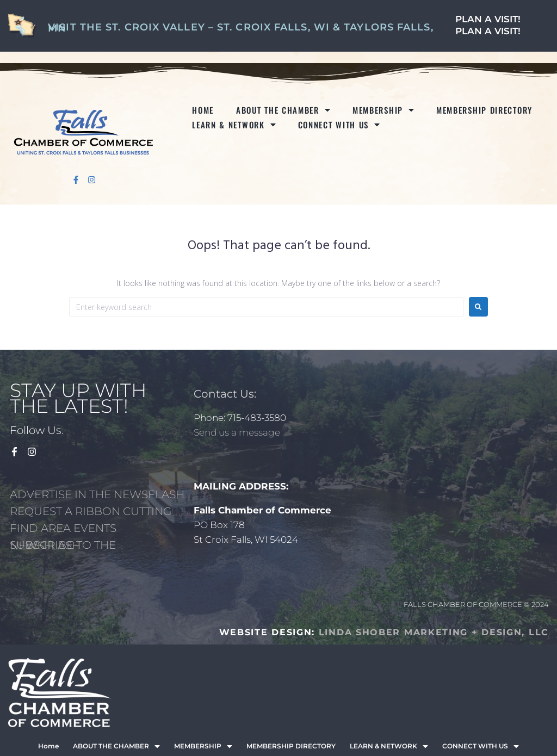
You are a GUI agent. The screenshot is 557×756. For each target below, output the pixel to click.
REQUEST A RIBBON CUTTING (91, 511)
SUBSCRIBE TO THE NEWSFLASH (63, 545)
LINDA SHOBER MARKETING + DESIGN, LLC (434, 632)
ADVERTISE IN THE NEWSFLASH (97, 494)
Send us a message (237, 432)
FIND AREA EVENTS (63, 528)
